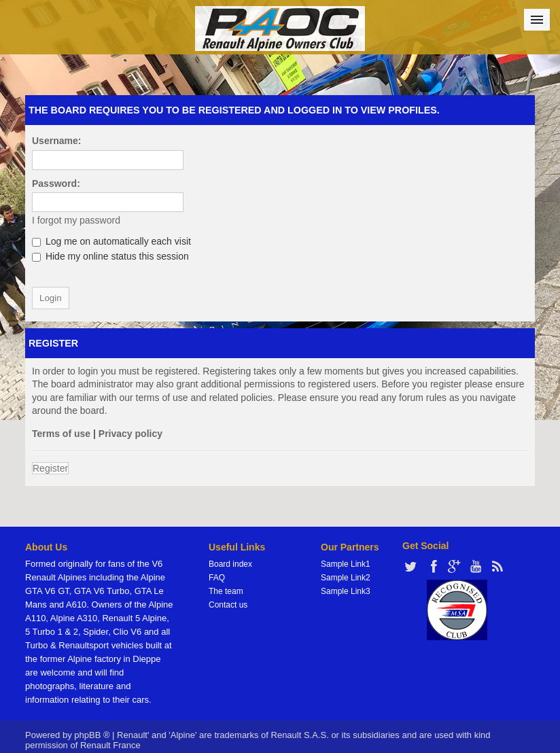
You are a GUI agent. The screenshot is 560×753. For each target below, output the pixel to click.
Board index (230, 564)
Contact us (228, 605)
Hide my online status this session (110, 256)
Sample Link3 (346, 591)
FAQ (217, 578)
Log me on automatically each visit (111, 241)
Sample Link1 (346, 564)
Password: (56, 183)
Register (50, 468)
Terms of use (61, 434)
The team (226, 591)
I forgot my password (76, 220)
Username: (56, 141)
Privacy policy (130, 434)
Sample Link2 (346, 578)
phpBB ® (92, 735)
